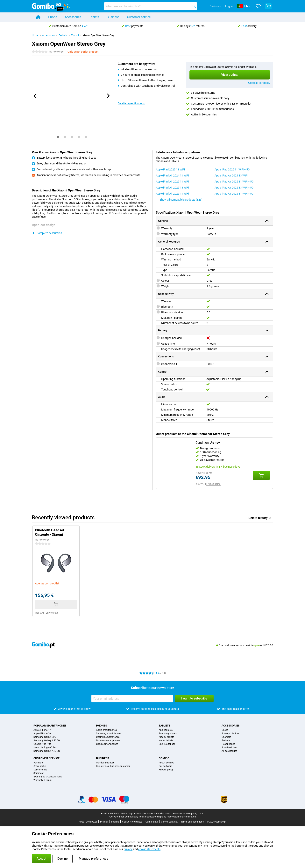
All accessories (229, 751)
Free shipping (213, 484)
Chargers (226, 737)
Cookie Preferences (132, 822)
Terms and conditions (192, 822)
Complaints (152, 822)
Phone (53, 17)
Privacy (104, 822)
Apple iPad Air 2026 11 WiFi (172, 194)
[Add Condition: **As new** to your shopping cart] (261, 475)
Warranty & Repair (43, 780)
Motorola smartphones (108, 741)
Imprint (115, 822)
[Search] (194, 6)
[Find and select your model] (151, 6)
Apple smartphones (106, 730)
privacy (128, 849)
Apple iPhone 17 (42, 730)
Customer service (139, 17)
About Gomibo (166, 763)
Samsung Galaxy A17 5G (47, 751)
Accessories (73, 17)
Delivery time (40, 770)
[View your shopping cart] (268, 6)
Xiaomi (75, 35)
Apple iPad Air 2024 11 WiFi (172, 176)
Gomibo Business (105, 763)
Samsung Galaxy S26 (45, 737)
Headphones (228, 744)
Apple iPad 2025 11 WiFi (170, 169)
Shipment (39, 773)
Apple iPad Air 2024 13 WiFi (231, 176)
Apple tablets (166, 730)
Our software (165, 766)
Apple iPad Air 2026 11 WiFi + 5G (234, 194)
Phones (102, 726)
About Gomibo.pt (88, 822)
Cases (225, 730)
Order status (40, 766)
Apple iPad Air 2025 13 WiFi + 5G (234, 188)
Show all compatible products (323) (179, 200)
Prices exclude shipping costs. (188, 814)
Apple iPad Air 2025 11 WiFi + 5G (234, 182)
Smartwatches (229, 747)
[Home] (38, 17)
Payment (38, 763)
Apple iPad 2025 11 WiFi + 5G (232, 169)
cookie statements (149, 849)
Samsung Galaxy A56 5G (47, 741)
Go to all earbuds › (259, 83)
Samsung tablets (168, 734)
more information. (187, 817)
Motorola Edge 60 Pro (45, 747)
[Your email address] (132, 699)
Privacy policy (166, 770)
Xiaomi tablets (166, 737)
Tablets (94, 17)
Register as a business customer (113, 766)
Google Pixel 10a (42, 744)
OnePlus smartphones (108, 737)
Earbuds (63, 35)
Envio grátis (52, 613)
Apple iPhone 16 (42, 734)
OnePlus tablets (167, 744)
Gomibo (164, 758)
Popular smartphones (50, 726)
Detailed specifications (131, 103)
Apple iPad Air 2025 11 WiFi (172, 182)
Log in (229, 6)
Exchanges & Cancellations (48, 777)
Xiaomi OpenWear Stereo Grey (98, 35)
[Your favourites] (258, 6)
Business (113, 17)
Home (35, 35)
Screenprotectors (230, 734)
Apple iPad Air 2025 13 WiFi (172, 188)
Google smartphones (107, 744)
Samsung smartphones (108, 734)
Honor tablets (166, 741)
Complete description (47, 233)
